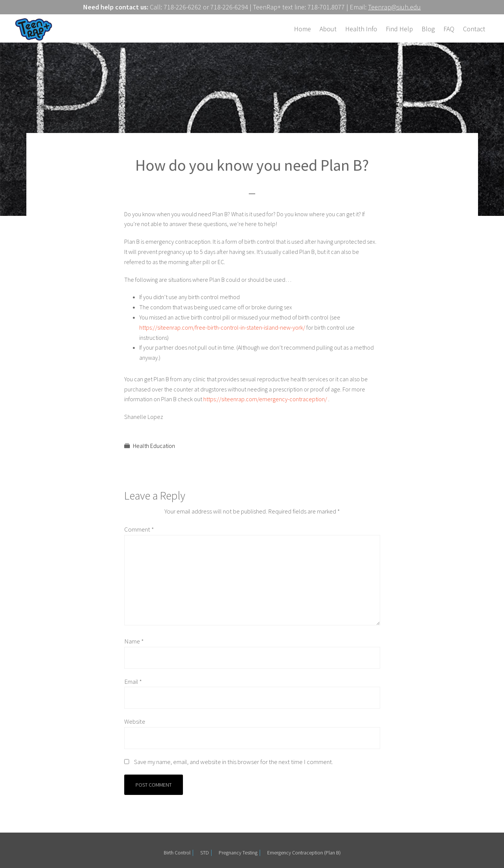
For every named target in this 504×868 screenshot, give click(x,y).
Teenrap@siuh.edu (394, 7)
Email (133, 682)
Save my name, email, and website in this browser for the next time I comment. (234, 762)
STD (205, 853)
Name (134, 641)
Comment (139, 529)
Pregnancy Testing (238, 853)
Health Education (154, 446)
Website (135, 721)
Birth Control (177, 853)
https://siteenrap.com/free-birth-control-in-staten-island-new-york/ (222, 327)
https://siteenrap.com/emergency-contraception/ (265, 399)
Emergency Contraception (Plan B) (304, 853)
